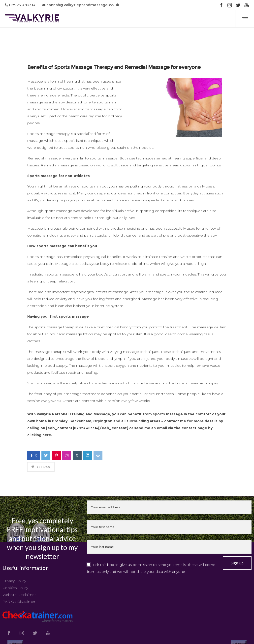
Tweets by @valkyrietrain (193, 568)
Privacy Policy (14, 581)
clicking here (39, 435)
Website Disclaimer (19, 595)
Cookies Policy (15, 588)
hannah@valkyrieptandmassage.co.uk (81, 5)
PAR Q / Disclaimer (19, 602)
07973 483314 (20, 5)
